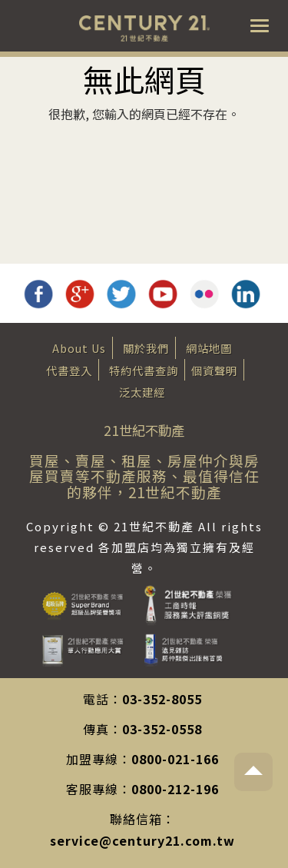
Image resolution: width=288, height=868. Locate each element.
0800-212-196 (175, 789)
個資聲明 (214, 370)
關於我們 (146, 348)
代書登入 (69, 370)
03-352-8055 (162, 699)
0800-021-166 (175, 759)
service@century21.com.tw (142, 840)
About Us (79, 348)
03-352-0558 (162, 729)
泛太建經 (142, 392)
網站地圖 (209, 348)
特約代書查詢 (144, 370)
